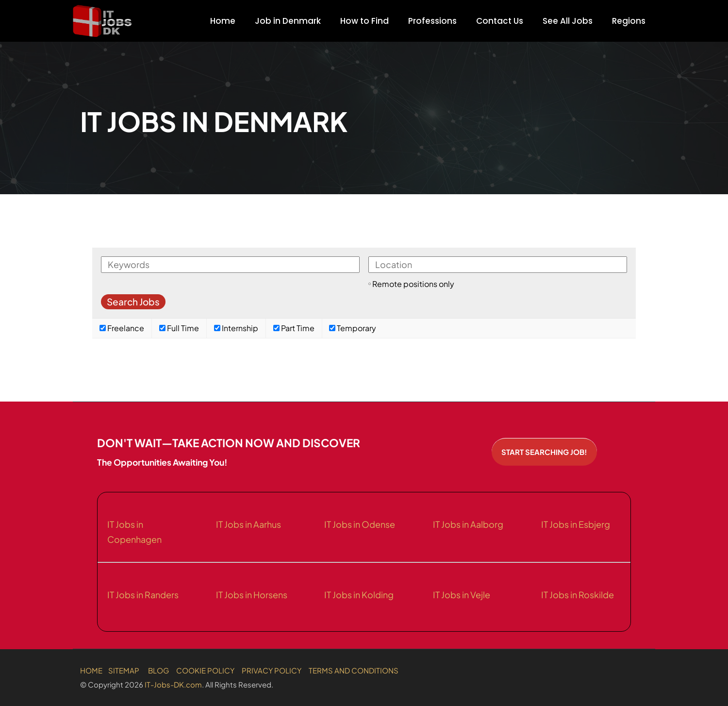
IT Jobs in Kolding (359, 595)
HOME (91, 670)
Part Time (294, 328)
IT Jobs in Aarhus (248, 524)
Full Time (179, 328)
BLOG (158, 670)
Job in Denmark (288, 21)
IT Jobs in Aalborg (468, 524)
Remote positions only (413, 284)
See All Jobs (568, 21)
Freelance (122, 328)
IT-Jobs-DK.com (173, 684)
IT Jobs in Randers (143, 595)
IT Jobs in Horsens (252, 595)
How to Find (364, 21)
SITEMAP (124, 670)
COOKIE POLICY (205, 670)
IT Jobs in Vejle (462, 595)
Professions (432, 21)
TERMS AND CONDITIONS (354, 670)
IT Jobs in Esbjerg (576, 524)
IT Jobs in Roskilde (578, 595)
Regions (629, 21)
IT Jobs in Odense (360, 524)
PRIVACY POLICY (272, 670)
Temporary (353, 328)
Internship (236, 328)
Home (223, 21)
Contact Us (500, 21)
